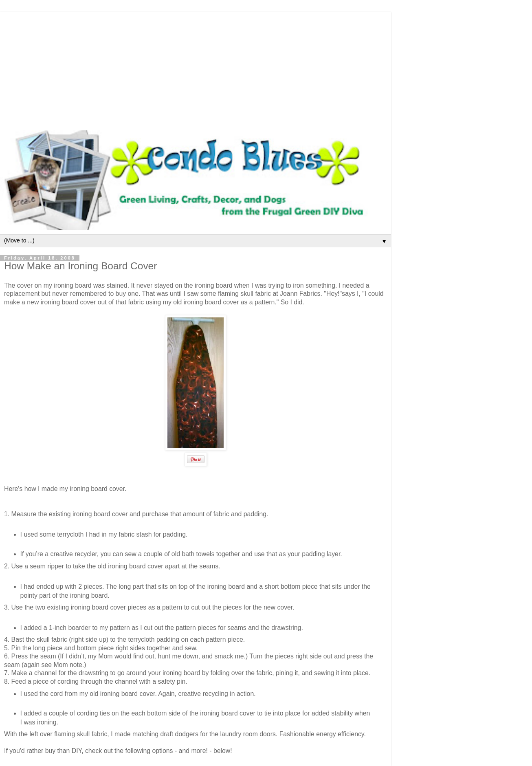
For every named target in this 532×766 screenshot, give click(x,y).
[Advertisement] (196, 69)
